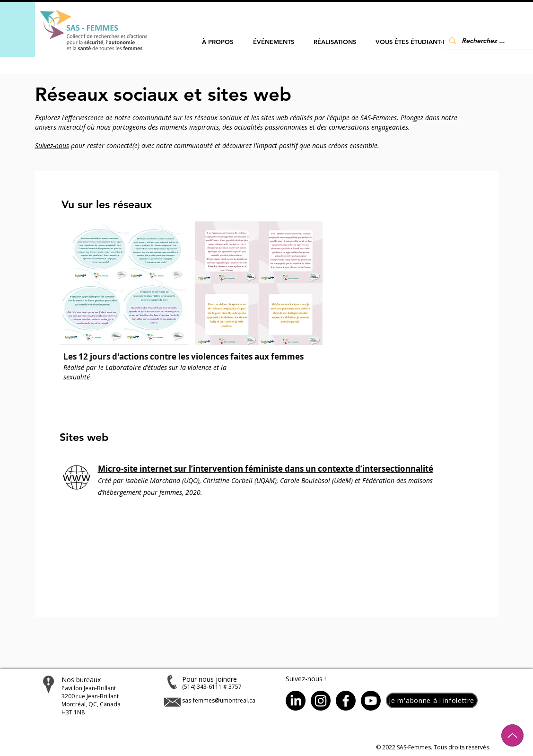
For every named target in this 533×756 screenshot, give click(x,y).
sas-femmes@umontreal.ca (219, 700)
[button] (218, 42)
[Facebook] (346, 701)
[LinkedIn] (296, 701)
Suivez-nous (52, 145)
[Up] (512, 735)
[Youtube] (371, 701)
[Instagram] (321, 701)
